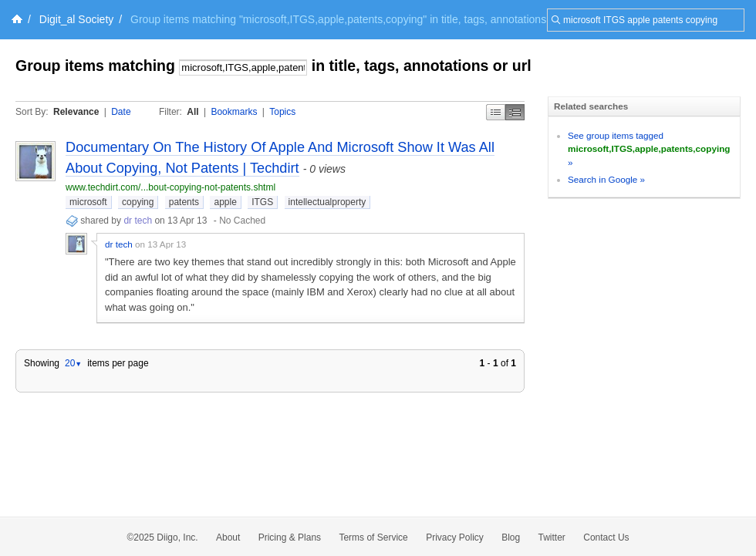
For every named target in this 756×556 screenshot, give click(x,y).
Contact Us (606, 537)
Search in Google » (606, 179)
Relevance (76, 112)
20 (73, 363)
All (192, 112)
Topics (282, 112)
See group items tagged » (649, 149)
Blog (511, 537)
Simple (496, 112)
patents (184, 202)
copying (138, 202)
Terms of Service (373, 537)
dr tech (138, 221)
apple (225, 202)
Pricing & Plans (290, 537)
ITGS (262, 202)
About (228, 537)
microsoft (88, 202)
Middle (515, 112)
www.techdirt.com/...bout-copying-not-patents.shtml (170, 187)
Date (121, 112)
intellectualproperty (327, 202)
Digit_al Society (77, 19)
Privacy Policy (455, 537)
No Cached (242, 221)
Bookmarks (234, 112)
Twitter (552, 537)
